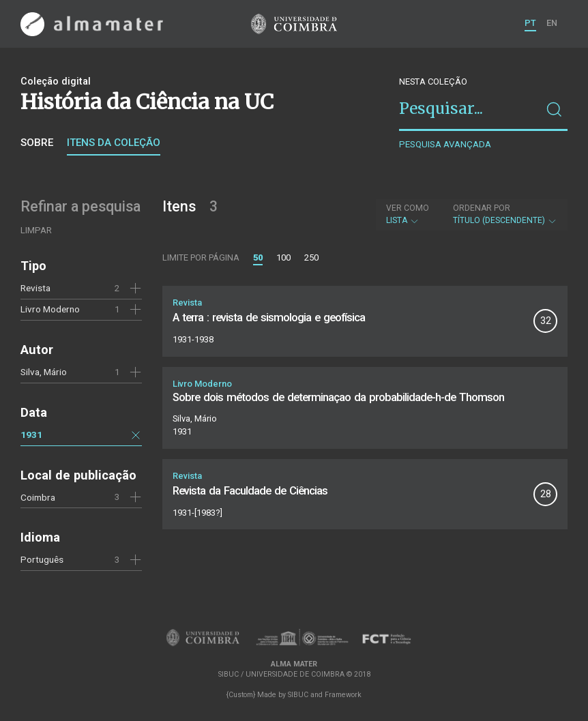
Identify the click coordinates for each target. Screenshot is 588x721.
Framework (343, 695)
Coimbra (38, 497)
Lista (408, 214)
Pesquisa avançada (445, 144)
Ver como (408, 208)
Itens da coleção (114, 143)
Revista (35, 288)
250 (311, 257)
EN (552, 23)
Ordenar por (482, 208)
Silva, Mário (44, 372)
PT (530, 23)
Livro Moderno (50, 309)
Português (42, 559)
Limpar (36, 230)
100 (283, 257)
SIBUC (298, 695)
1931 (31, 435)
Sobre (37, 143)
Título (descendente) (505, 214)
